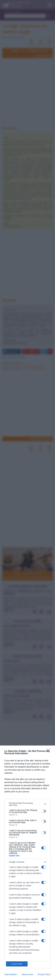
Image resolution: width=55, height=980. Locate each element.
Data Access (27, 974)
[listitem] (27, 804)
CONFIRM (17, 964)
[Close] (49, 751)
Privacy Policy (44, 974)
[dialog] (27, 863)
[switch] (44, 811)
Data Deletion (11, 974)
